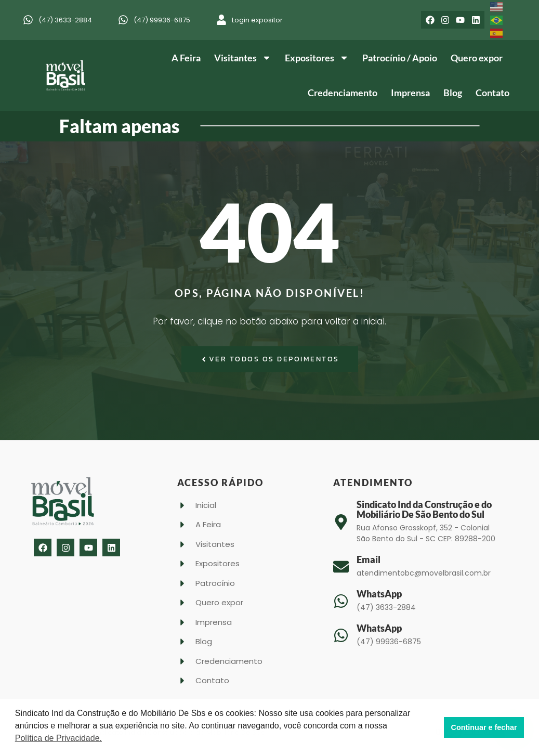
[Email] (341, 567)
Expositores (317, 58)
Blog (453, 93)
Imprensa (410, 93)
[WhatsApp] (341, 601)
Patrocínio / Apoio (400, 58)
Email (369, 559)
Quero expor (477, 58)
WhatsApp (379, 594)
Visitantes (243, 58)
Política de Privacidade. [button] (58, 738)
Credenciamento (343, 93)
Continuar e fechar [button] (484, 727)
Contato (492, 93)
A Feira (186, 58)
